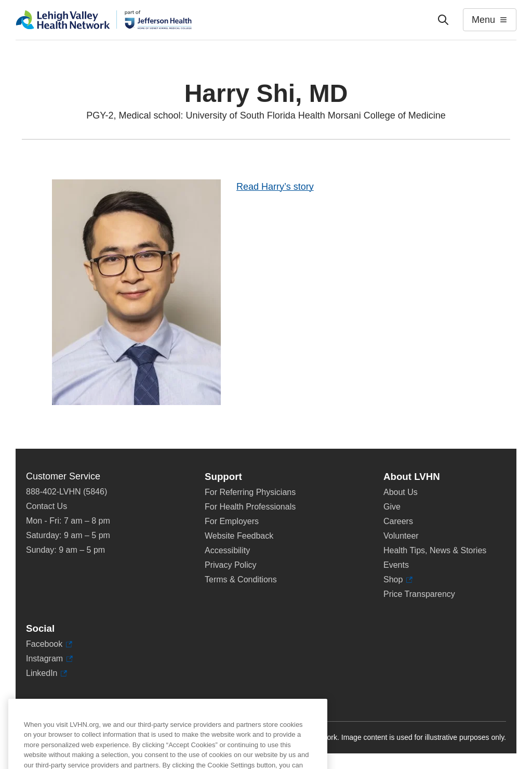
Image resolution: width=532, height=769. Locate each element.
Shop (398, 580)
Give (392, 507)
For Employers (232, 521)
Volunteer (401, 536)
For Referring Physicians (250, 492)
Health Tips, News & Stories (435, 550)
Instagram (49, 659)
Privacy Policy (231, 565)
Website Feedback (239, 536)
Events (396, 565)
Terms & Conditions (241, 579)
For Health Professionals (250, 507)
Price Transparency (419, 594)
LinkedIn (46, 673)
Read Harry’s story (275, 187)
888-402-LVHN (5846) (66, 492)
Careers (398, 521)
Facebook (49, 644)
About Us (401, 492)
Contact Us (46, 506)
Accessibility (227, 550)
